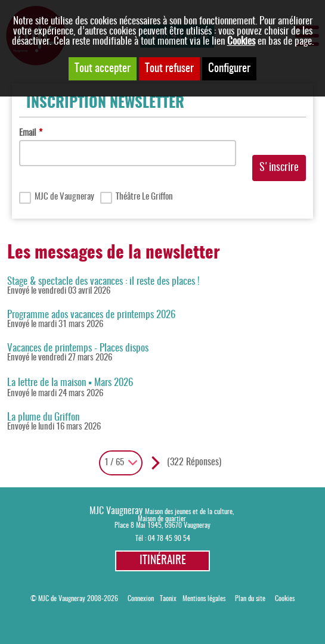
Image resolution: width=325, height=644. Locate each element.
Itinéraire (163, 561)
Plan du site (250, 599)
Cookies (241, 41)
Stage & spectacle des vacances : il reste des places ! (103, 281)
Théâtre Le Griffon (144, 197)
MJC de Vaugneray (64, 197)
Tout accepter (103, 69)
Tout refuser (169, 69)
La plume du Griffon (43, 417)
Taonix (168, 599)
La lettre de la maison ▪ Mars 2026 (70, 383)
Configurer (229, 69)
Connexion (141, 599)
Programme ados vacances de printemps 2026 (91, 315)
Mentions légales (204, 599)
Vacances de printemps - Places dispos (78, 348)
